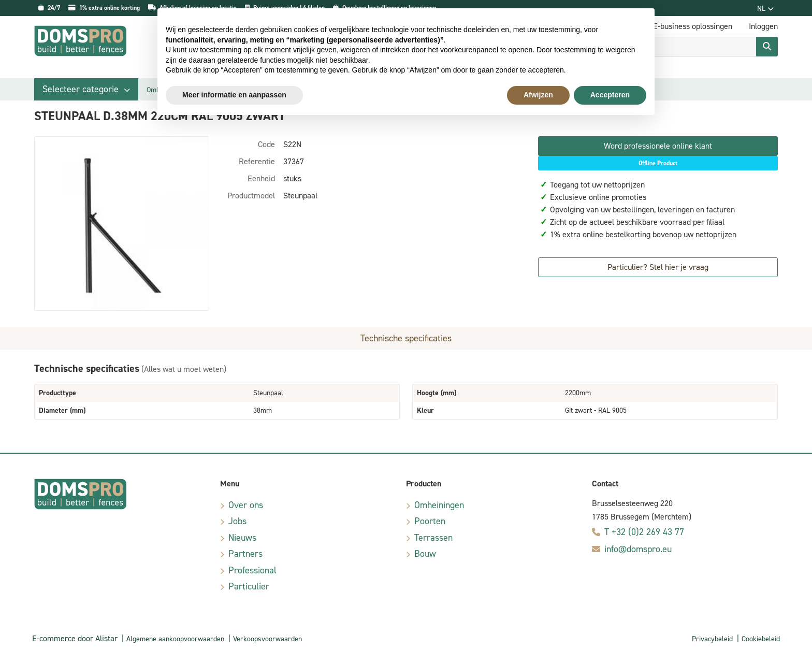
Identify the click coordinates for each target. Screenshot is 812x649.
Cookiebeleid (761, 639)
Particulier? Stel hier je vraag (658, 267)
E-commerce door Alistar (75, 638)
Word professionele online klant (658, 146)
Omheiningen (439, 505)
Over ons (246, 505)
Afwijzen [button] (538, 95)
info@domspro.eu (638, 549)
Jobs (237, 521)
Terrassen (433, 538)
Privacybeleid (712, 639)
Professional (252, 570)
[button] (86, 89)
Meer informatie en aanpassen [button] (234, 95)
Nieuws (242, 538)
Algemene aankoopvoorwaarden (175, 639)
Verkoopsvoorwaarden (267, 639)
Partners (245, 554)
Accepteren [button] (610, 95)
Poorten (430, 521)
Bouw (425, 554)
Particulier (249, 586)
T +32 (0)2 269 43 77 (644, 532)
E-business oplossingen (693, 26)
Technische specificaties (406, 338)
